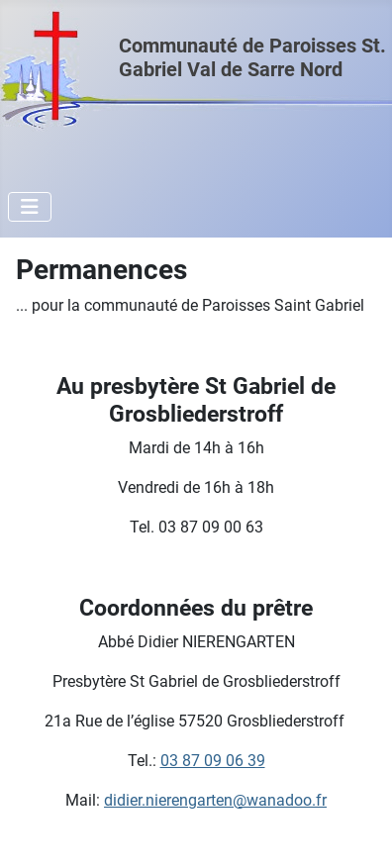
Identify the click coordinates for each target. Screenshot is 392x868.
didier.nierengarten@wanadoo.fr (215, 800)
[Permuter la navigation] (30, 207)
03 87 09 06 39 (213, 761)
